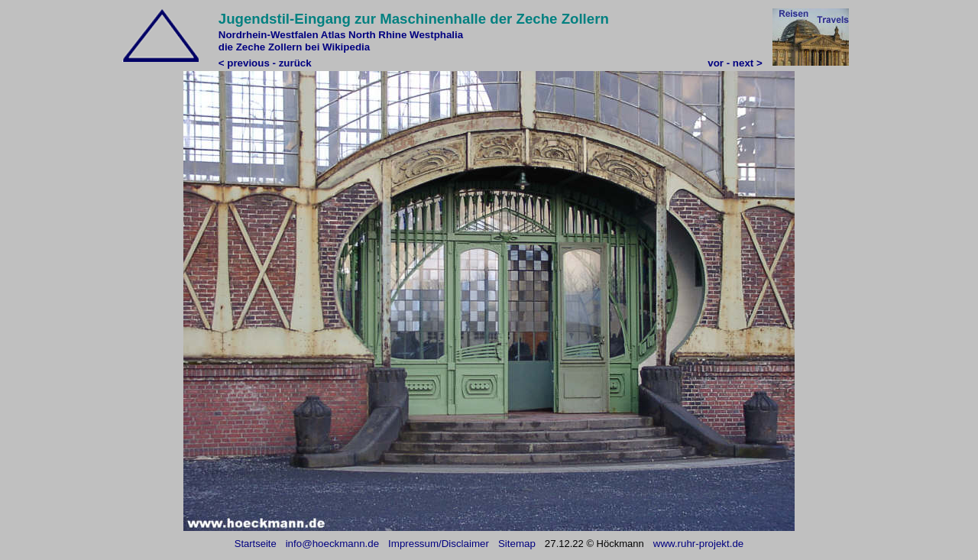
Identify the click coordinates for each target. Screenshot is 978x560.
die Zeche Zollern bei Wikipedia (294, 47)
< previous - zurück (265, 63)
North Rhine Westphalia (406, 35)
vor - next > (735, 63)
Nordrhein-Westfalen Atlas (282, 35)
